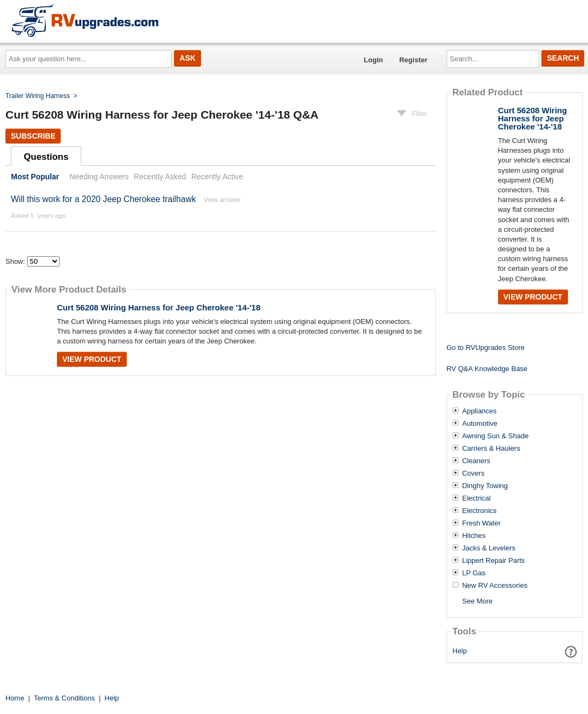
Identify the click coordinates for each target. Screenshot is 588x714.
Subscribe (33, 136)
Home (15, 698)
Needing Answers (99, 177)
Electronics (480, 511)
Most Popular (35, 177)
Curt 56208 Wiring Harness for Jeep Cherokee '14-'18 (159, 307)
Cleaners (476, 461)
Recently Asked (160, 177)
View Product (92, 359)
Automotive (480, 424)
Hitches (474, 536)
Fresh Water (482, 523)
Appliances (480, 411)
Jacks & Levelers (489, 548)
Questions (46, 157)
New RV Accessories (495, 586)
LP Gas (474, 573)
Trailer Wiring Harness (38, 96)
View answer (222, 200)
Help (460, 651)
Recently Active (217, 177)
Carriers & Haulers (491, 449)
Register (413, 60)
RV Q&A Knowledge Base (487, 369)
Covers (473, 473)
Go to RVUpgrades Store (486, 348)
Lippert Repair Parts (494, 561)
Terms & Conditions (64, 698)
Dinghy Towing (485, 486)
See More (477, 601)
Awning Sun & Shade (496, 436)
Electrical (477, 498)
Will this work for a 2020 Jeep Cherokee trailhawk (103, 199)
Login (373, 60)
